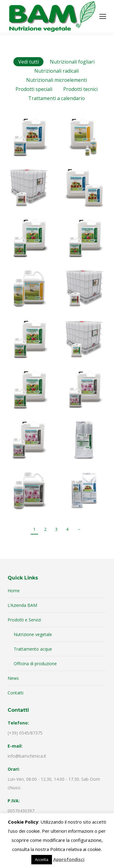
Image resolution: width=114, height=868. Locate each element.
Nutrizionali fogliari (72, 62)
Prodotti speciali (34, 89)
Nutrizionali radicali (57, 71)
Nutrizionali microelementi (57, 80)
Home (14, 591)
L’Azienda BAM (22, 605)
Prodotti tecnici (80, 89)
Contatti (16, 693)
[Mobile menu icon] (103, 16)
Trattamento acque (33, 649)
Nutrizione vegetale (33, 634)
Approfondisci (69, 859)
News (13, 678)
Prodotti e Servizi (24, 620)
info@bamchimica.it (27, 756)
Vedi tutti (29, 62)
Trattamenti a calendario (57, 98)
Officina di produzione (35, 664)
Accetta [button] (42, 859)
